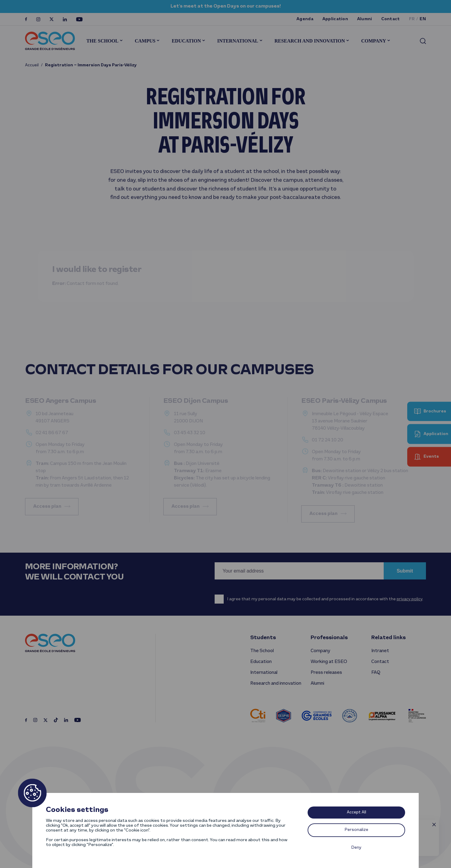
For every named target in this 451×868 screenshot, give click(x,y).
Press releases (326, 673)
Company (373, 41)
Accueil (32, 65)
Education (186, 41)
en (423, 19)
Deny (356, 848)
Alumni (365, 19)
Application (335, 19)
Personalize (357, 830)
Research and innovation (310, 41)
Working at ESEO (329, 662)
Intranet (380, 651)
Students (263, 638)
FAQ (376, 673)
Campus (145, 41)
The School (102, 41)
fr (412, 19)
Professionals (329, 638)
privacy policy (409, 599)
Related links (389, 638)
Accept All (357, 812)
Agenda (305, 19)
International (238, 41)
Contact (391, 19)
